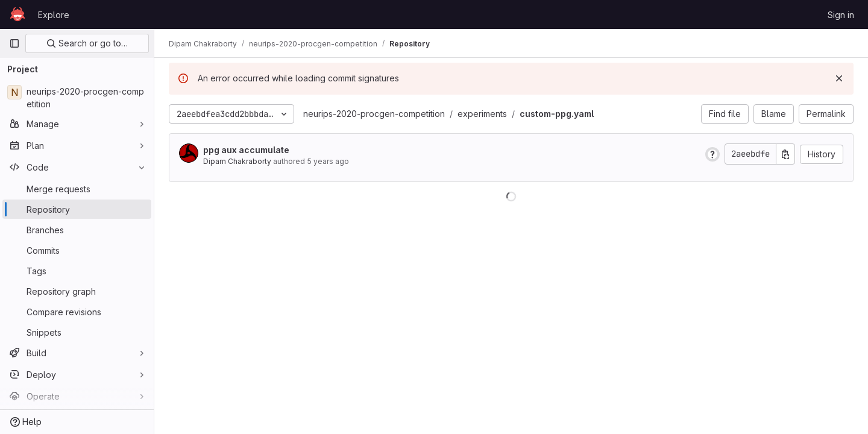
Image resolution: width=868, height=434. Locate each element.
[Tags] (77, 271)
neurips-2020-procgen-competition (374, 114)
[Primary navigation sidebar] (14, 43)
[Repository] (77, 209)
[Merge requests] (77, 189)
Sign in (841, 15)
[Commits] (77, 250)
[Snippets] (77, 332)
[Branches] (77, 230)
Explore (54, 15)
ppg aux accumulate (246, 150)
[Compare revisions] (77, 312)
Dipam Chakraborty (237, 161)
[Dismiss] (839, 78)
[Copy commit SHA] (785, 154)
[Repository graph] (77, 291)
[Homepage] (17, 14)
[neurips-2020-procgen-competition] (77, 98)
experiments (482, 114)
